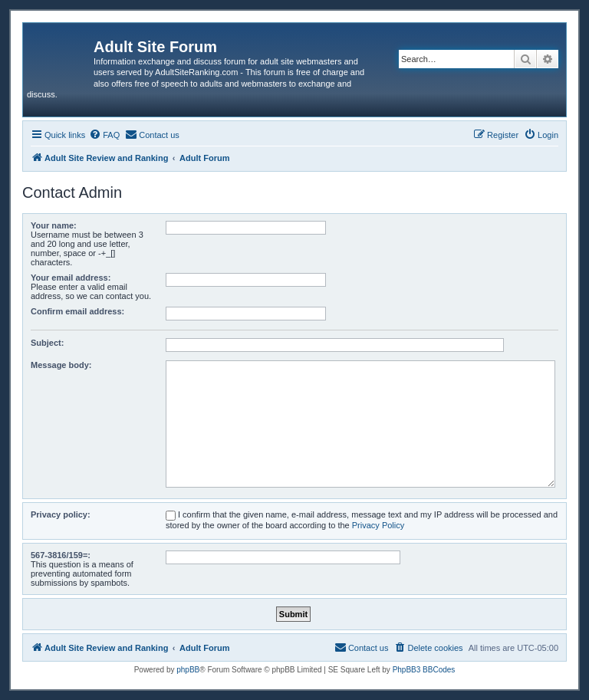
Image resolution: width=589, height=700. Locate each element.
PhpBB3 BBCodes (424, 670)
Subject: (47, 343)
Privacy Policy (378, 525)
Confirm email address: (77, 311)
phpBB (188, 670)
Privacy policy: (61, 514)
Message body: (61, 365)
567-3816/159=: (61, 555)
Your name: (54, 225)
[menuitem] (104, 135)
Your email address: (71, 278)
